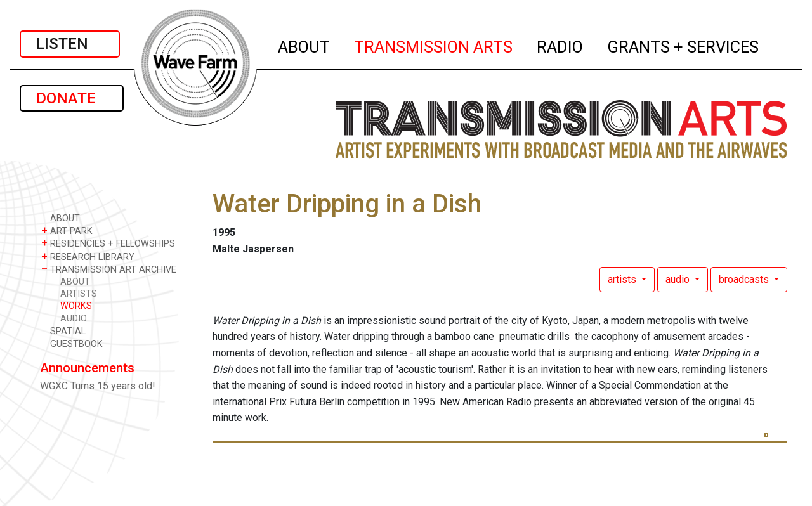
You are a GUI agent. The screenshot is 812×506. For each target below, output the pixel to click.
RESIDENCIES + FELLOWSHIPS (108, 243)
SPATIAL (63, 331)
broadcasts (745, 279)
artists (623, 279)
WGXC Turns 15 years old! (98, 386)
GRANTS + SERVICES (684, 45)
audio (679, 279)
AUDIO (74, 319)
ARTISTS (79, 294)
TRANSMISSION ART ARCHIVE (109, 269)
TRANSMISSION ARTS (434, 45)
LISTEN (70, 44)
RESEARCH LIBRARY (88, 256)
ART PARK (67, 230)
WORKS (76, 306)
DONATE (72, 98)
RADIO (560, 45)
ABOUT (304, 45)
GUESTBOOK (72, 343)
